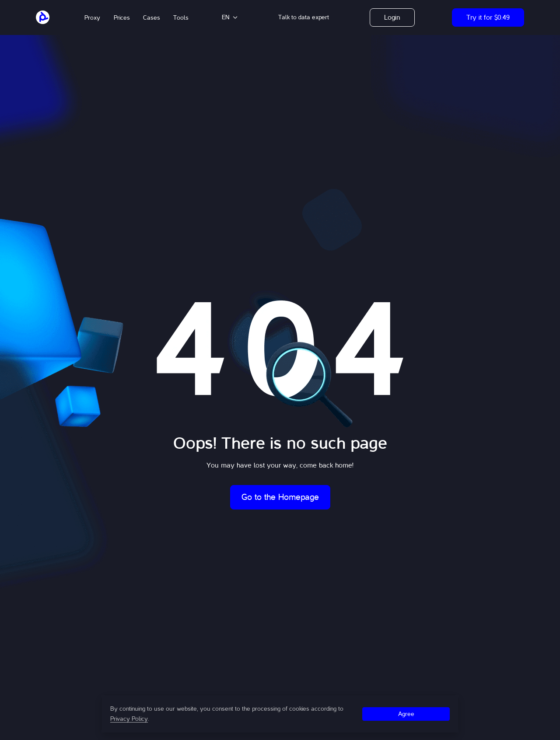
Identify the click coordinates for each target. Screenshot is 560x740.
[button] (231, 17)
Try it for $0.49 (488, 17)
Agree (406, 714)
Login (392, 17)
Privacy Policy (129, 719)
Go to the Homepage (280, 497)
